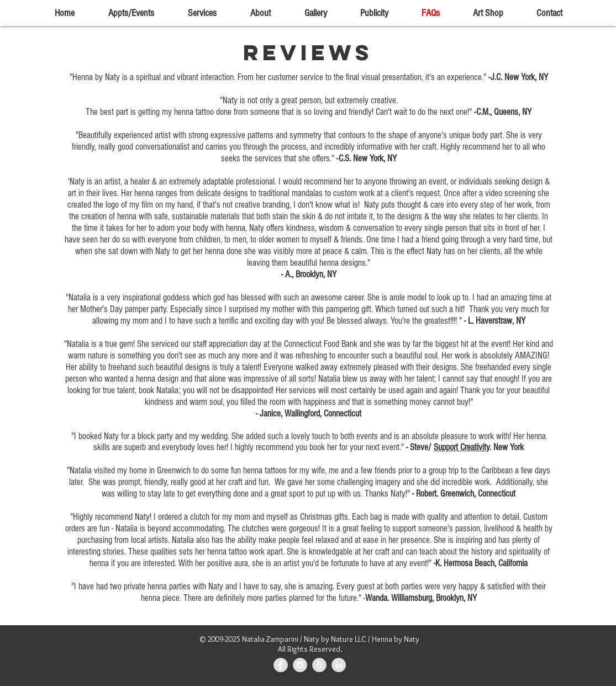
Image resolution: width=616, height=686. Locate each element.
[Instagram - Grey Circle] (300, 665)
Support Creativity (462, 447)
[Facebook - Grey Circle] (281, 665)
